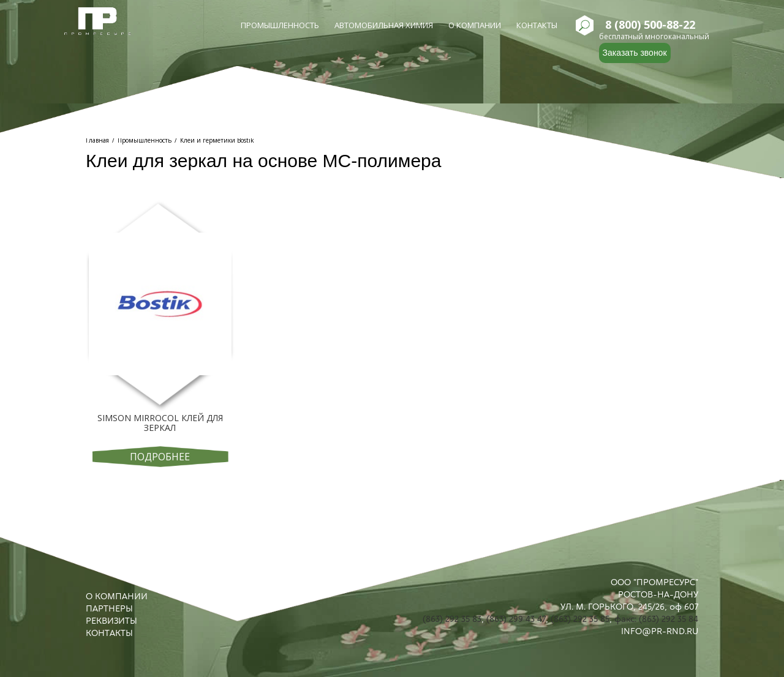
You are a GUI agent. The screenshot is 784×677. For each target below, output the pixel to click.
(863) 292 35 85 (580, 619)
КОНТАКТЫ (109, 633)
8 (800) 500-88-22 (650, 25)
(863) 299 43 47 (516, 619)
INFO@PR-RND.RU (660, 631)
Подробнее (160, 457)
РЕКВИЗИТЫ (111, 621)
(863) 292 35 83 (452, 619)
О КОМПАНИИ (117, 596)
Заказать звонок (635, 53)
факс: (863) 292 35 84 (656, 619)
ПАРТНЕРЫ (109, 608)
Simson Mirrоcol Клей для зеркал (160, 423)
